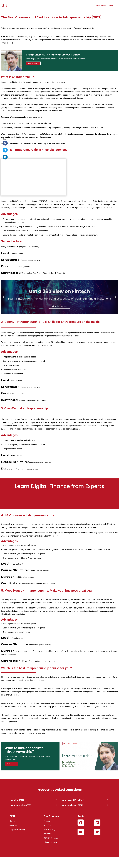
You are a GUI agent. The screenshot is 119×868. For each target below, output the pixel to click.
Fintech (47, 821)
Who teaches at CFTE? (73, 805)
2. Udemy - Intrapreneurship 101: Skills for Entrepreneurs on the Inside (50, 322)
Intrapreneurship (50, 842)
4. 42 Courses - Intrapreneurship (27, 515)
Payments (48, 834)
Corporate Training (17, 830)
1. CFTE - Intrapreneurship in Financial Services (34, 150)
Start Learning (11, 764)
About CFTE (113, 5)
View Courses (101, 5)
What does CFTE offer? (73, 800)
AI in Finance (49, 825)
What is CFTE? (18, 800)
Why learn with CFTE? (21, 805)
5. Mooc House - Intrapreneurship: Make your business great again (48, 591)
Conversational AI (51, 838)
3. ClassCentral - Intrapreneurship (24, 408)
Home (12, 821)
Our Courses (51, 816)
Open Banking (49, 830)
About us (13, 825)
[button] (58, 312)
